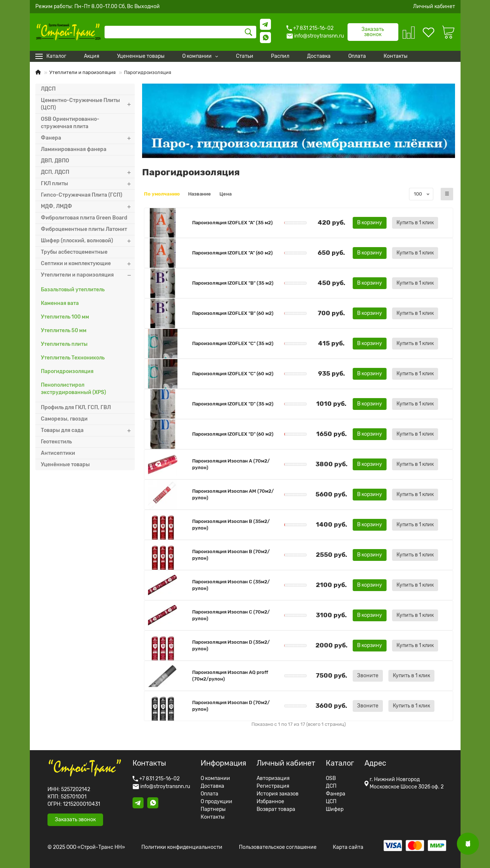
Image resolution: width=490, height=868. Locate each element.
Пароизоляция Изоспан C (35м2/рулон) (231, 585)
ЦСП (331, 802)
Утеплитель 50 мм (64, 331)
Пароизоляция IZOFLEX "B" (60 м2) (233, 313)
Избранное (270, 802)
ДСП (331, 786)
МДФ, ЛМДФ (88, 207)
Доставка (212, 786)
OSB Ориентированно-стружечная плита (70, 123)
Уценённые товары (65, 465)
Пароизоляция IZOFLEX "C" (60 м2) (233, 374)
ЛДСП (48, 89)
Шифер (335, 809)
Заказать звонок (373, 32)
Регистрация (273, 786)
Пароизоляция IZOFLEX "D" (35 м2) (233, 404)
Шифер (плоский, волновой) (88, 241)
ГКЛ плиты (88, 184)
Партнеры (213, 809)
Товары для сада (88, 431)
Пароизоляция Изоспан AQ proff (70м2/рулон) (230, 676)
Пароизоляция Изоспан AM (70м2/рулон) (233, 494)
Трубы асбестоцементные (74, 252)
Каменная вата (60, 303)
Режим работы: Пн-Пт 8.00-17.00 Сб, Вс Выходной (98, 7)
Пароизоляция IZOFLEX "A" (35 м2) (232, 223)
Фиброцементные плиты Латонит (84, 229)
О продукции (216, 802)
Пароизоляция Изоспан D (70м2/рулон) (231, 706)
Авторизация (273, 779)
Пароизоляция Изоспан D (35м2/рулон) (231, 645)
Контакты (213, 817)
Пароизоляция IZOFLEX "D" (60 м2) (233, 434)
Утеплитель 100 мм (65, 317)
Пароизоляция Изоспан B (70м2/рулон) (231, 555)
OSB (331, 779)
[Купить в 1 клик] (415, 223)
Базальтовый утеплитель (73, 290)
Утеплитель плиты (64, 344)
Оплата (209, 794)
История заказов (278, 794)
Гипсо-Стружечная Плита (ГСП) (82, 195)
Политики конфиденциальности (182, 847)
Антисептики (58, 453)
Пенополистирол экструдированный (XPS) (73, 389)
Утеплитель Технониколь (73, 358)
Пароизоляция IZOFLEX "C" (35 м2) (233, 343)
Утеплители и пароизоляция (82, 72)
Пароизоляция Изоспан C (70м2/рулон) (231, 615)
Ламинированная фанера (74, 149)
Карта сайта (348, 847)
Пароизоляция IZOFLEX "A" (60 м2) (232, 253)
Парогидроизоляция (67, 371)
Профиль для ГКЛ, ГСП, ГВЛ (76, 407)
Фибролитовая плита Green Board (84, 218)
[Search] (180, 32)
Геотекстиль (56, 442)
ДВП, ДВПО (55, 161)
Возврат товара (276, 809)
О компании (215, 779)
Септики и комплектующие (88, 264)
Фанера (88, 138)
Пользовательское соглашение (278, 847)
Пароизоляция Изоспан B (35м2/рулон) (231, 525)
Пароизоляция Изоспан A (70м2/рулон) (231, 464)
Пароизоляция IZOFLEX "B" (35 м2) (233, 283)
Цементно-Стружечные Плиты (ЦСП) (88, 104)
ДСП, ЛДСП (88, 172)
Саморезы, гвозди (64, 419)
